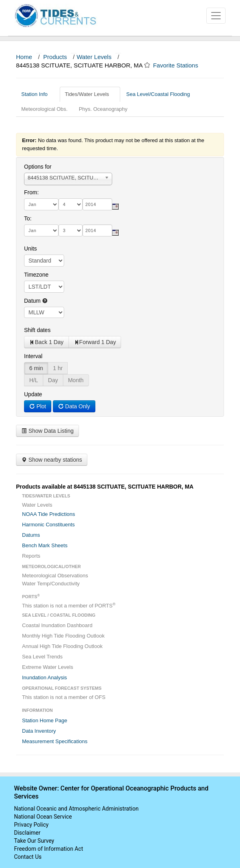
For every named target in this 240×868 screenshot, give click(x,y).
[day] (71, 204)
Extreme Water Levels (47, 667)
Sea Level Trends (42, 657)
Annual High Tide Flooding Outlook (62, 646)
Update (33, 394)
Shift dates (37, 330)
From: (31, 192)
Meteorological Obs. (44, 109)
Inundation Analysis (44, 677)
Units (30, 249)
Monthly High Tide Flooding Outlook (63, 636)
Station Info (37, 94)
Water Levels (94, 57)
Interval (33, 356)
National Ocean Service (43, 817)
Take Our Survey (34, 841)
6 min (36, 368)
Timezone (36, 275)
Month (76, 380)
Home (24, 57)
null (44, 312)
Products (55, 57)
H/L (34, 380)
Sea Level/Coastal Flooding (161, 94)
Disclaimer (27, 833)
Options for (38, 167)
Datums (31, 535)
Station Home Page (45, 720)
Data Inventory (39, 731)
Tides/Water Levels (90, 94)
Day (53, 380)
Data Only (74, 406)
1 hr (58, 368)
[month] (41, 204)
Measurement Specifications (55, 741)
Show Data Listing (47, 431)
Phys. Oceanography (103, 109)
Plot (38, 406)
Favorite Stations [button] (179, 65)
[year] (97, 204)
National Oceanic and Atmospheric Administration (76, 809)
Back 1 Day (46, 342)
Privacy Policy (31, 825)
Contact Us (28, 857)
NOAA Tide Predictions (48, 514)
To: (28, 218)
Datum (36, 301)
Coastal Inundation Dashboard (57, 625)
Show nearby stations (52, 460)
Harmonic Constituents (48, 525)
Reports (31, 556)
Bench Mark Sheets (45, 545)
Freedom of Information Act (48, 849)
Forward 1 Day (95, 342)
